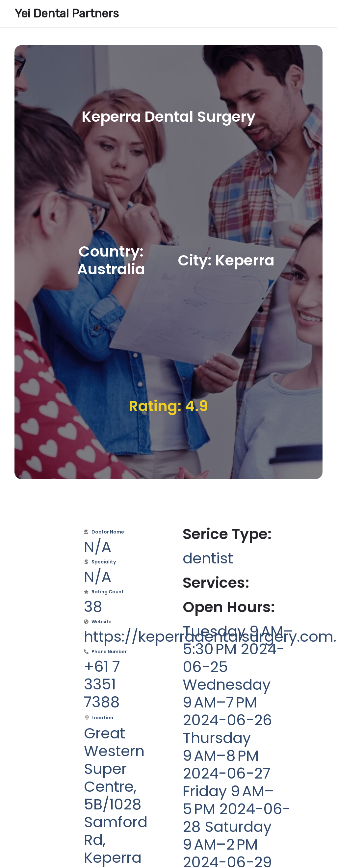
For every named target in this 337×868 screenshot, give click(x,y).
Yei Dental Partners (67, 13)
